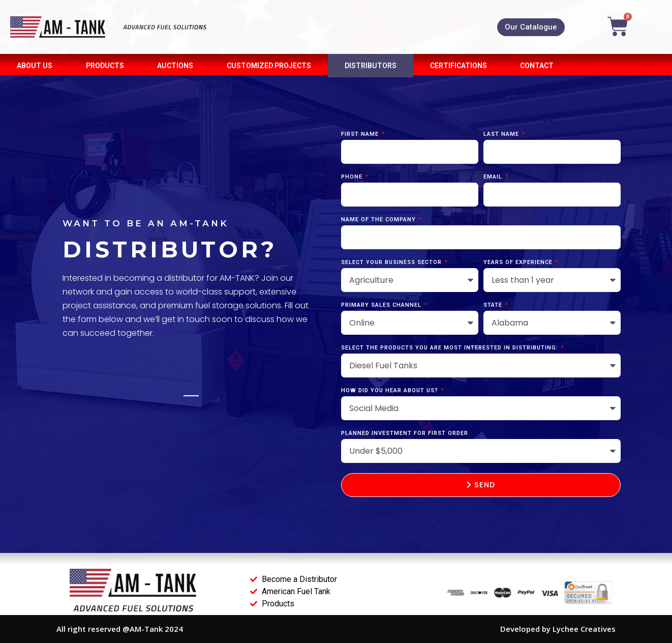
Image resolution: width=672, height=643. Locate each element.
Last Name (502, 134)
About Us (35, 66)
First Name (361, 134)
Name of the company (379, 220)
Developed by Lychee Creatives (558, 629)
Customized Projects (269, 66)
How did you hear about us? (391, 391)
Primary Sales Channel (382, 305)
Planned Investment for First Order (405, 433)
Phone (353, 177)
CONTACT (537, 66)
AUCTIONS (175, 66)
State (494, 305)
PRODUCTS (105, 66)
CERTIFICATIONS (459, 66)
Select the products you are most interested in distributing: (451, 348)
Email (494, 177)
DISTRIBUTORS (371, 66)
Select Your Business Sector (392, 262)
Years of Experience (519, 262)
